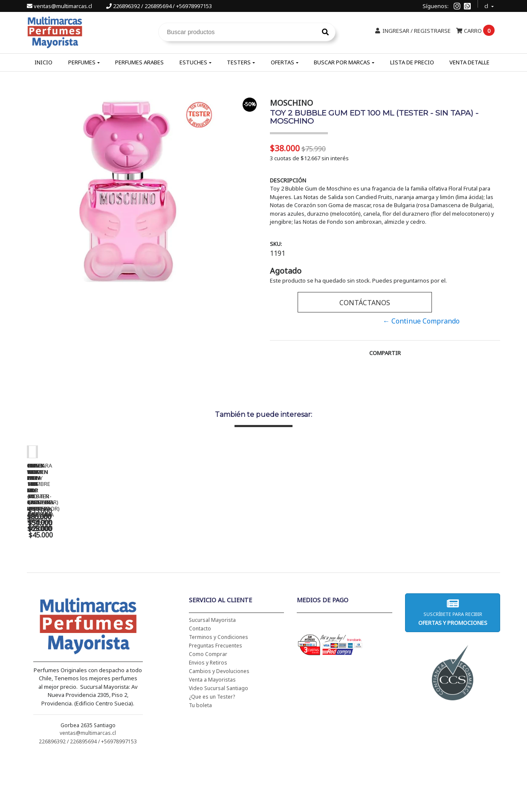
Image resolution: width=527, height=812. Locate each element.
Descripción (288, 180)
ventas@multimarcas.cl (60, 6)
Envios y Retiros (208, 718)
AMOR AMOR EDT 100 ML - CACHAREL (445, 575)
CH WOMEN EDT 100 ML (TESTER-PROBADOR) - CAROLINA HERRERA (206, 578)
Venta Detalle (469, 62)
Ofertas (282, 62)
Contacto (200, 683)
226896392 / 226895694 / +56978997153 (159, 6)
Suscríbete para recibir (452, 667)
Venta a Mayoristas (212, 735)
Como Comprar (208, 709)
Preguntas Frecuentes (216, 701)
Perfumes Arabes (139, 62)
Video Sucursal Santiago (219, 743)
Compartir (385, 353)
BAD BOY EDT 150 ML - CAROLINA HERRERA (325, 575)
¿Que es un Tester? (212, 752)
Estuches (193, 62)
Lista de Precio (412, 62)
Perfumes (82, 62)
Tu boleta (200, 760)
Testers (239, 62)
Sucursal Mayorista (212, 675)
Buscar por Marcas (342, 62)
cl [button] (487, 5)
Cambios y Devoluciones (219, 726)
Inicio (43, 62)
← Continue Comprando (421, 321)
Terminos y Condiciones (219, 692)
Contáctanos (365, 303)
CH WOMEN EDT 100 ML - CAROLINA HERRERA (87, 575)
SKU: (276, 244)
